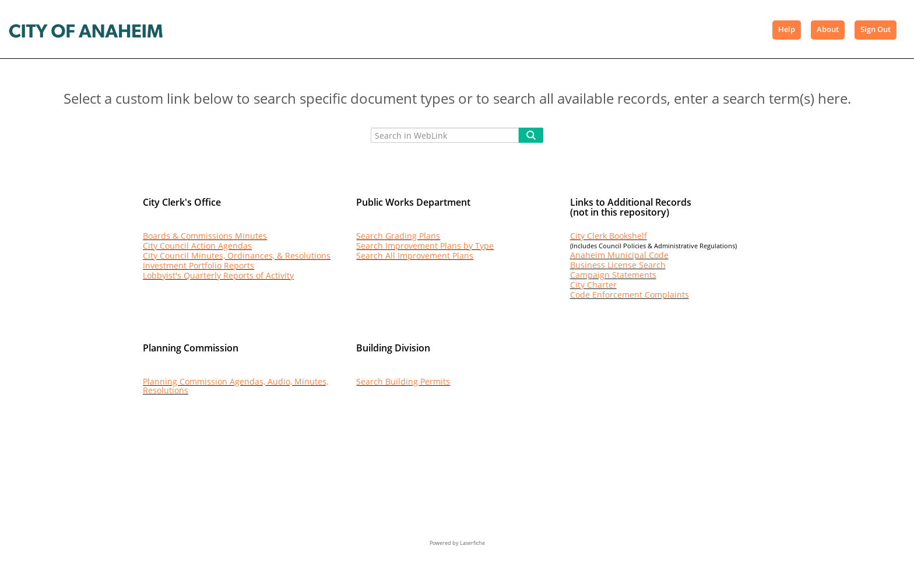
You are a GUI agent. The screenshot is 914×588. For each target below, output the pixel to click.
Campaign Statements (613, 275)
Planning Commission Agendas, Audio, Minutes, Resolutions (235, 386)
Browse (216, 29)
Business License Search (618, 265)
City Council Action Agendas (197, 246)
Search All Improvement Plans (415, 256)
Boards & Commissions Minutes (205, 236)
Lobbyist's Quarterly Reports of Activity (218, 275)
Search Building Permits (403, 381)
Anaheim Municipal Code (619, 255)
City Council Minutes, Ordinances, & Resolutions (237, 256)
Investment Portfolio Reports (198, 265)
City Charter (593, 285)
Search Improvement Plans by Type (425, 246)
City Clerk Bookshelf (609, 236)
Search (265, 29)
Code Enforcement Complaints (630, 295)
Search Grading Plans (398, 236)
